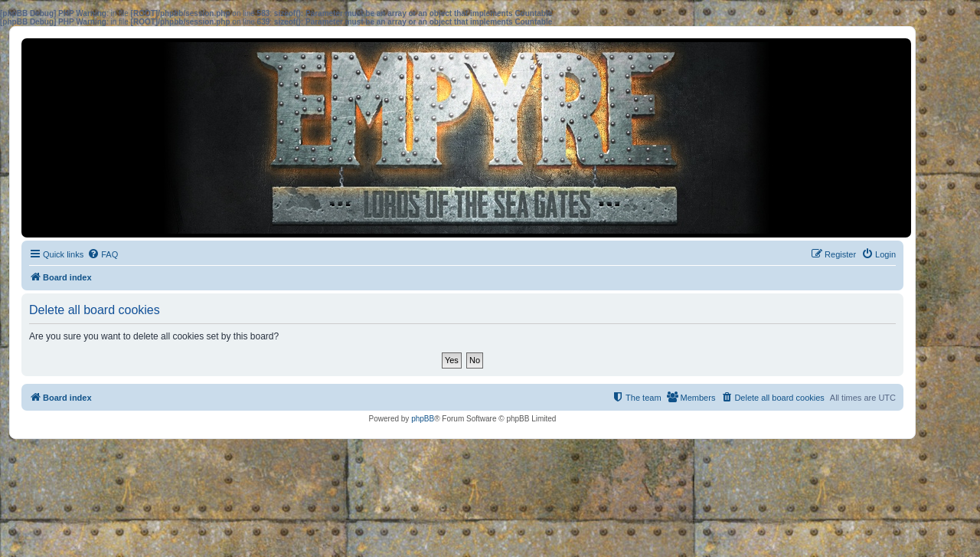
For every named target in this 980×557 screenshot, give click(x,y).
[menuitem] (103, 254)
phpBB (423, 419)
